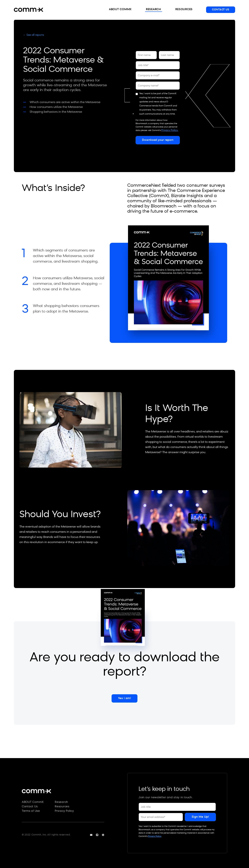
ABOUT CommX (33, 802)
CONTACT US (221, 10)
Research (61, 802)
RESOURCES (184, 10)
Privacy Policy (64, 811)
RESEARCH (153, 10)
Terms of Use (31, 811)
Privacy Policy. (170, 130)
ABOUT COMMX (119, 10)
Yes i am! (125, 698)
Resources (62, 807)
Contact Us (30, 807)
